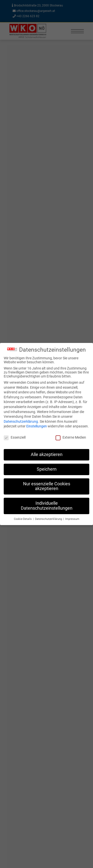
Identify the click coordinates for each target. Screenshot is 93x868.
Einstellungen (37, 426)
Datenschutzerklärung (21, 421)
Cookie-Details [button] (23, 519)
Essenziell (15, 437)
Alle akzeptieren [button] (47, 455)
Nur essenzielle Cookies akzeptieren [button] (47, 486)
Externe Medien (71, 437)
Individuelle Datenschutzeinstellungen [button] (47, 506)
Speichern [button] (47, 469)
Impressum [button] (72, 519)
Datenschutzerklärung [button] (49, 519)
